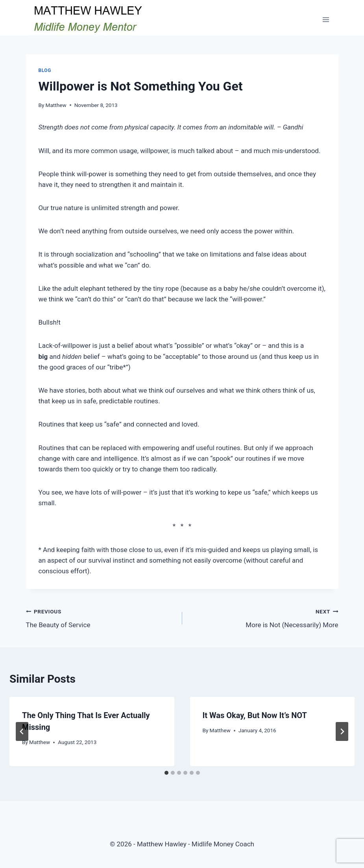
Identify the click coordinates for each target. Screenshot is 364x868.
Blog (45, 70)
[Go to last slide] (22, 731)
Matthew (56, 105)
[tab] (166, 773)
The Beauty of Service (101, 618)
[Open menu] (326, 19)
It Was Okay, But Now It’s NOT (255, 715)
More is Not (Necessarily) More (264, 618)
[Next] (342, 731)
